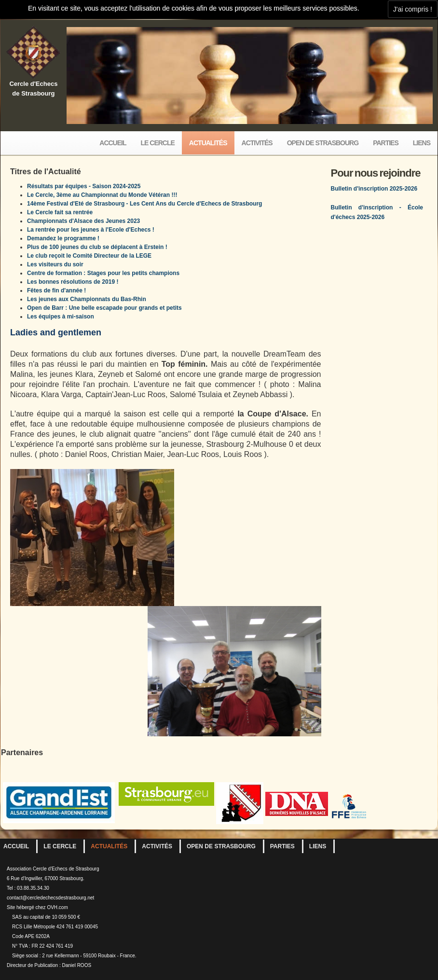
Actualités (208, 143)
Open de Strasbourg (323, 143)
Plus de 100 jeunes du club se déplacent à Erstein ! (97, 247)
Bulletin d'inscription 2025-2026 (374, 189)
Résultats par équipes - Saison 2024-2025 (84, 186)
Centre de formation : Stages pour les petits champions (103, 273)
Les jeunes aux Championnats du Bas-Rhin (87, 299)
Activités (257, 143)
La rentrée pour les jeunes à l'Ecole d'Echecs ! (91, 230)
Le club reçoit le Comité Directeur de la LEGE (89, 256)
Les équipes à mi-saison (61, 317)
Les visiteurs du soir (55, 264)
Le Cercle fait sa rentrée (60, 212)
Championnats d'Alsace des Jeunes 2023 (83, 221)
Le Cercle (158, 143)
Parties (386, 143)
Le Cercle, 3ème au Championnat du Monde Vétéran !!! (102, 195)
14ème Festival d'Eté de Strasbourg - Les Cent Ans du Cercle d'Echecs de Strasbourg (144, 204)
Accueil (113, 143)
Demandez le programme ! (63, 238)
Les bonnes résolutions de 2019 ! (73, 282)
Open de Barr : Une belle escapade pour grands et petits (104, 308)
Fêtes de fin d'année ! (56, 290)
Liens (422, 143)
